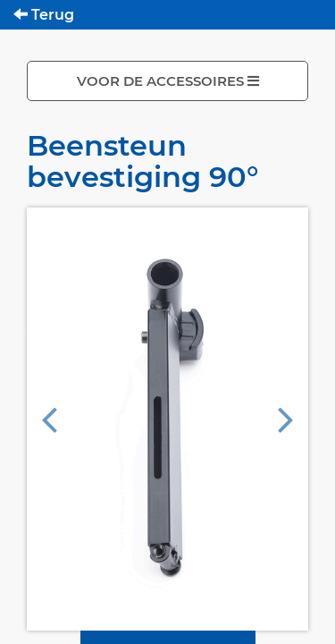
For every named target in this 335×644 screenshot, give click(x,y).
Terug (44, 15)
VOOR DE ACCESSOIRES (168, 81)
